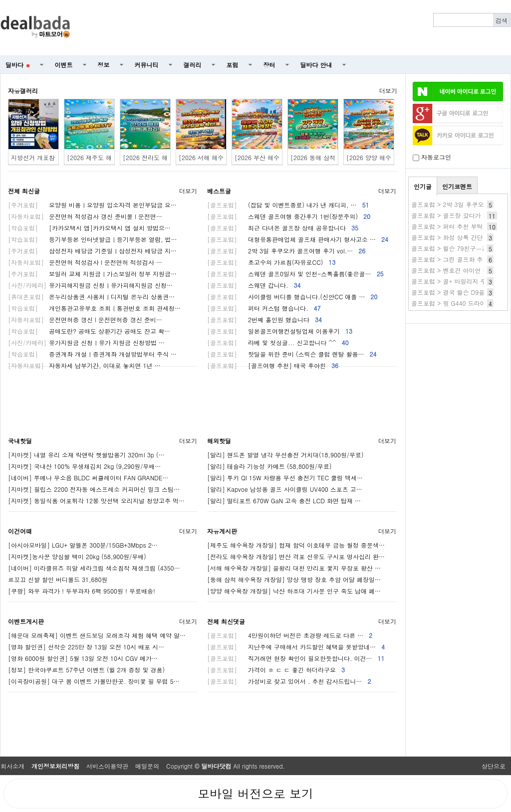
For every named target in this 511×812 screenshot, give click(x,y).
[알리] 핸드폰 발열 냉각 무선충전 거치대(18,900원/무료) (285, 455)
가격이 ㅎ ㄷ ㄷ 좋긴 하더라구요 (276, 670)
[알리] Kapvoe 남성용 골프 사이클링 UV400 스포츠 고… (285, 489)
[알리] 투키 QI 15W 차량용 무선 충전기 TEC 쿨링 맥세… (285, 478)
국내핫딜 (20, 441)
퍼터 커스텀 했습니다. (264, 308)
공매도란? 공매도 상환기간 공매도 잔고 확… (89, 331)
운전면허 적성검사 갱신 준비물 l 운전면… (85, 216)
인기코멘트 (457, 186)
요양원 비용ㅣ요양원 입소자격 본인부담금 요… (92, 205)
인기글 (423, 186)
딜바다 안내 (316, 65)
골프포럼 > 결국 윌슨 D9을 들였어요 (461, 292)
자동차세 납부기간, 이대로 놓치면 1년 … (84, 365)
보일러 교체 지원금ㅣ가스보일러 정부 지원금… (92, 274)
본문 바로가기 (0, 0)
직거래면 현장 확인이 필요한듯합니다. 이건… (296, 658)
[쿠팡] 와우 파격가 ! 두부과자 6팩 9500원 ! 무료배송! (82, 591)
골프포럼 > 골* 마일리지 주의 (452, 281)
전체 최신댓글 (226, 621)
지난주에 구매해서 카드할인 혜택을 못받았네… (296, 647)
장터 (269, 65)
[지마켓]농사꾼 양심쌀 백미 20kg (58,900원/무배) (77, 556)
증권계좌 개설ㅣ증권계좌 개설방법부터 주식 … (92, 354)
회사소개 (12, 766)
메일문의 (147, 766)
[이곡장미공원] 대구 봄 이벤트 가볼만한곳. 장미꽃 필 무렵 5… (94, 681)
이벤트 (64, 65)
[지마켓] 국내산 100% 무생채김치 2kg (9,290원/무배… (84, 466)
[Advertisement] (296, 28)
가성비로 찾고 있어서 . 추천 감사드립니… (289, 681)
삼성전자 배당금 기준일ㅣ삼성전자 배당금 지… (92, 251)
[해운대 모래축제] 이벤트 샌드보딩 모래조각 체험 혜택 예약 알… (97, 635)
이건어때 (20, 531)
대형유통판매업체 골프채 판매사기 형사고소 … (298, 239)
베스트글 (219, 191)
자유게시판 (222, 531)
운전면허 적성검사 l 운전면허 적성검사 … (85, 262)
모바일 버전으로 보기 (255, 794)
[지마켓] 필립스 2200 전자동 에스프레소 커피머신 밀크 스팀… (94, 489)
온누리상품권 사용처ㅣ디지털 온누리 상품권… (91, 297)
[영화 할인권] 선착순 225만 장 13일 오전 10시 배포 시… (86, 647)
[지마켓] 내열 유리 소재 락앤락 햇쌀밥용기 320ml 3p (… (86, 455)
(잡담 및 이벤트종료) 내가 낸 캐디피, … (288, 205)
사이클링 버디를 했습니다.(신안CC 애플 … (292, 297)
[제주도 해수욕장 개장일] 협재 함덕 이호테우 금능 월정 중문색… (296, 545)
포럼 (233, 65)
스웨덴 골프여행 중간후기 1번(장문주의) (289, 216)
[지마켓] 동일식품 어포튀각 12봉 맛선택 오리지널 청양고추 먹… (96, 501)
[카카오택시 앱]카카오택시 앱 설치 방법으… (89, 228)
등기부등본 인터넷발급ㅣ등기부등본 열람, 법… (93, 239)
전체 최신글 (24, 191)
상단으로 (494, 766)
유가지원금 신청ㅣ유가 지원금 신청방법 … (86, 342)
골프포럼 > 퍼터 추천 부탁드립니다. (460, 226)
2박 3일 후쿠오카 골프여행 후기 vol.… (286, 251)
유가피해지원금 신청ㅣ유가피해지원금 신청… (90, 285)
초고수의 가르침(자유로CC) (271, 262)
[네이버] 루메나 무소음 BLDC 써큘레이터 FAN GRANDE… (88, 478)
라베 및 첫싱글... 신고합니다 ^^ (278, 342)
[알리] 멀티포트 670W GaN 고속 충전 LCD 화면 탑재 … (284, 501)
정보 (104, 65)
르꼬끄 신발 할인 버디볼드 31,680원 (58, 579)
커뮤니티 (147, 65)
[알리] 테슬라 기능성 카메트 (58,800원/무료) (269, 466)
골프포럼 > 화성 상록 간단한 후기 (457, 237)
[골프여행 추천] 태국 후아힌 (273, 365)
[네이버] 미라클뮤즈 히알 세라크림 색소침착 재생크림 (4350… (94, 568)
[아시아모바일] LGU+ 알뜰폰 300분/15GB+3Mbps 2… (83, 545)
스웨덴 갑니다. (254, 285)
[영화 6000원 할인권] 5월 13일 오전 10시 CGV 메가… (83, 658)
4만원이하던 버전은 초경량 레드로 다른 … (290, 635)
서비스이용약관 (107, 766)
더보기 (388, 91)
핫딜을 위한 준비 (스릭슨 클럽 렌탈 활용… (292, 354)
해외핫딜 (219, 441)
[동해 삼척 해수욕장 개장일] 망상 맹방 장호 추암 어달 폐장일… (294, 579)
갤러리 (193, 65)
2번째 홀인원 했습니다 (264, 319)
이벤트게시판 (26, 621)
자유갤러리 (23, 91)
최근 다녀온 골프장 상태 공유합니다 (283, 228)
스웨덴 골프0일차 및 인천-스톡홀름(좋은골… (295, 274)
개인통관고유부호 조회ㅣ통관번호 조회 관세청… (94, 308)
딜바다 (18, 65)
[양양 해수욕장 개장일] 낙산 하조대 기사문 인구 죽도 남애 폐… (294, 591)
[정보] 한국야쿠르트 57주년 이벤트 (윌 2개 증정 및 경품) (86, 670)
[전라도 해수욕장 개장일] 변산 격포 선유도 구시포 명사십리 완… (296, 556)
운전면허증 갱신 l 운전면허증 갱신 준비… (85, 319)
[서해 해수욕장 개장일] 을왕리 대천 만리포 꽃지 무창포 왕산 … (294, 568)
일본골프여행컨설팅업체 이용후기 (280, 331)
